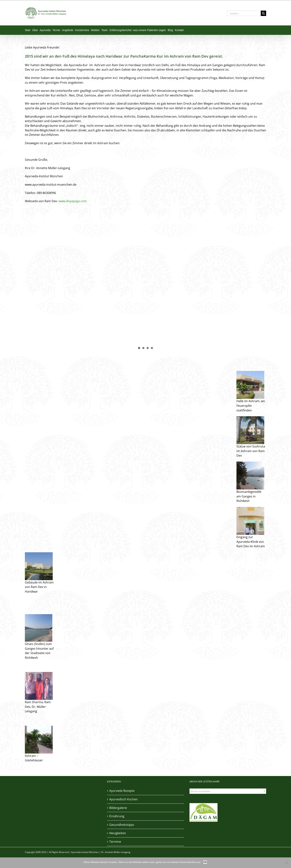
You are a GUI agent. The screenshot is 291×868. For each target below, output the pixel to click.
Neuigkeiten (118, 833)
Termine (115, 842)
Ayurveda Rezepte (122, 791)
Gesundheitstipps (122, 825)
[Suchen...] (244, 13)
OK (205, 862)
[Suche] (263, 13)
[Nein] (286, 863)
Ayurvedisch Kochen (124, 799)
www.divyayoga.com (73, 201)
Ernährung (117, 816)
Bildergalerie (118, 808)
